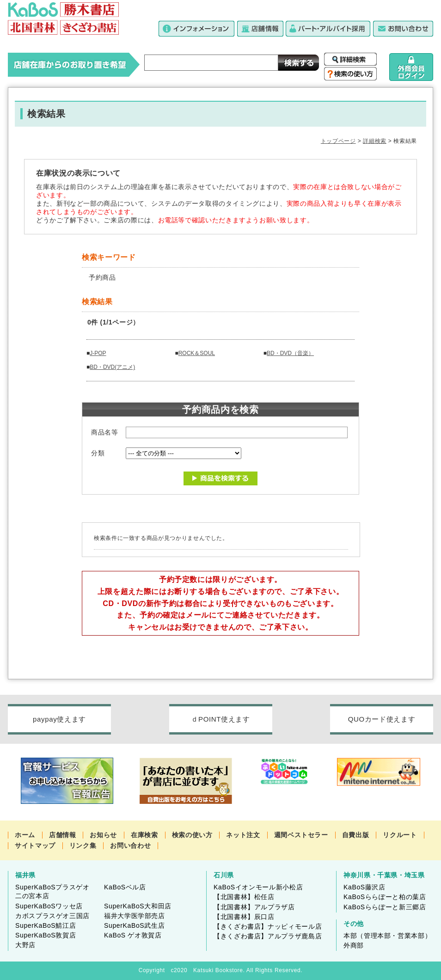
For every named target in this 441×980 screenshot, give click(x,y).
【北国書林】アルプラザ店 (254, 907)
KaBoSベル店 (125, 887)
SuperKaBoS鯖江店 (46, 925)
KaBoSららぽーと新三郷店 (385, 907)
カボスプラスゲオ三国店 (52, 916)
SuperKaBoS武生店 (134, 925)
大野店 (25, 945)
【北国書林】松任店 (244, 897)
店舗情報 (63, 835)
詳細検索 (375, 141)
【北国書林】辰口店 (244, 917)
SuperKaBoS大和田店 (138, 906)
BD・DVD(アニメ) (112, 367)
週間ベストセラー (301, 835)
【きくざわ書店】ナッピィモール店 (268, 926)
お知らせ (103, 835)
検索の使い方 (192, 835)
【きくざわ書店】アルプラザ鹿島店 (268, 936)
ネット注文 (243, 835)
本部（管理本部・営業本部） (387, 936)
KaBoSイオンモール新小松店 (258, 887)
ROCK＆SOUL (197, 353)
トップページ (338, 141)
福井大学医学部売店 (135, 916)
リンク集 (83, 845)
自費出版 (356, 835)
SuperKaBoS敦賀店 (46, 935)
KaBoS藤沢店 (364, 887)
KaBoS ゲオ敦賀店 (133, 935)
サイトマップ (35, 845)
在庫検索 (144, 835)
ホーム (25, 835)
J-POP (98, 353)
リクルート (400, 835)
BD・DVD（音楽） (290, 353)
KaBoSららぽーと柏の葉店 (385, 897)
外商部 (354, 945)
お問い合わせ (130, 845)
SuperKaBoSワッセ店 (49, 906)
